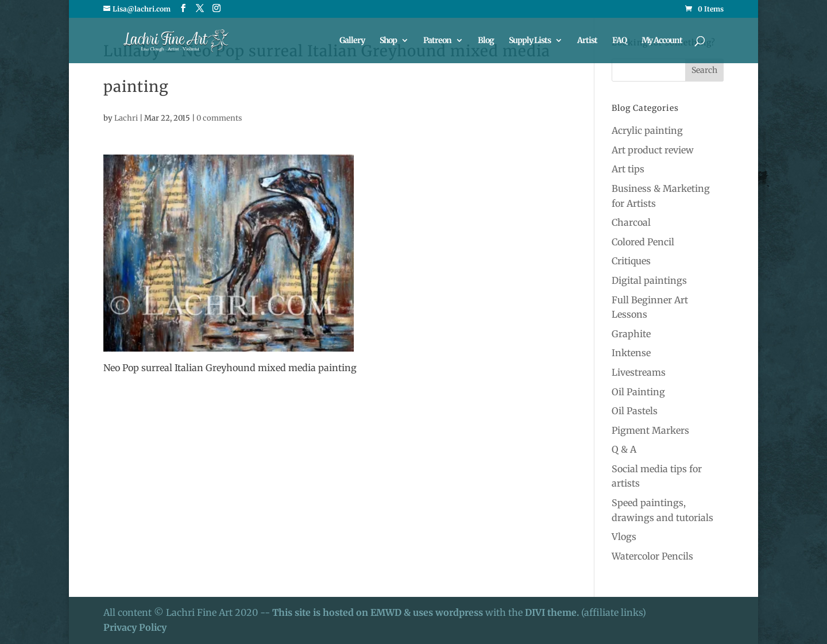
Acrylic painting (647, 130)
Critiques (631, 261)
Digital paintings (649, 280)
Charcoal (631, 222)
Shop (388, 41)
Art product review (653, 150)
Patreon (437, 41)
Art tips (628, 169)
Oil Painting (638, 392)
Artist (587, 41)
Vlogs (624, 537)
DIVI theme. (553, 612)
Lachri (126, 118)
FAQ (619, 41)
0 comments (219, 118)
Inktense (631, 353)
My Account (662, 41)
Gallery (352, 41)
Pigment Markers (650, 430)
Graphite (631, 334)
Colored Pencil (643, 242)
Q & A (624, 449)
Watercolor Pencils (652, 556)
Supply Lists (530, 41)
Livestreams (639, 372)
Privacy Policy (135, 627)
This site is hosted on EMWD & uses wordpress (378, 612)
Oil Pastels (635, 411)
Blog (486, 41)
